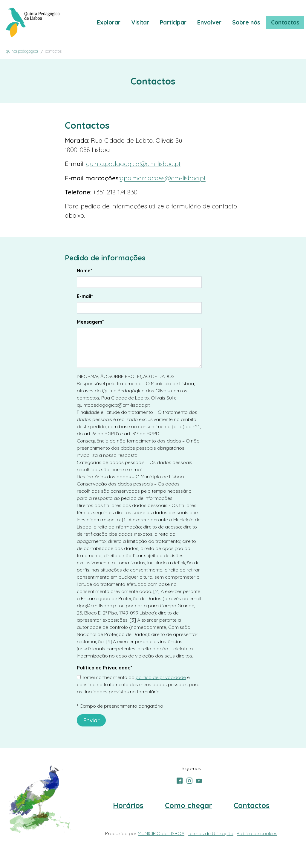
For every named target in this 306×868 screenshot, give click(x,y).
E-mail (85, 296)
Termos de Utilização (211, 833)
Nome (85, 271)
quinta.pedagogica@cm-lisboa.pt (133, 164)
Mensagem (90, 322)
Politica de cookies (257, 833)
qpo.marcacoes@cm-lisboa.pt (163, 178)
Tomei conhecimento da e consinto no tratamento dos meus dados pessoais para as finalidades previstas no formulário (138, 684)
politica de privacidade (161, 677)
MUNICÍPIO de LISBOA (161, 833)
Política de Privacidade (105, 668)
